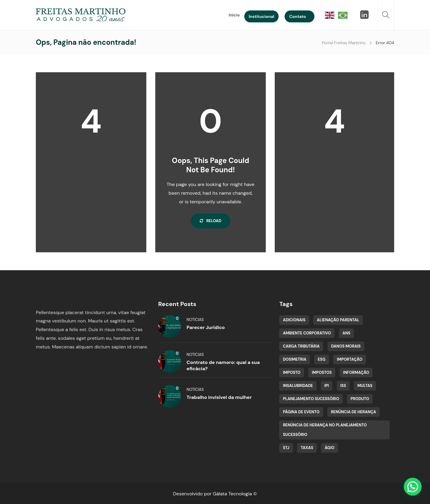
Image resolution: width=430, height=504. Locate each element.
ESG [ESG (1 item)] (322, 359)
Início (234, 15)
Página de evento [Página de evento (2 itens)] (301, 412)
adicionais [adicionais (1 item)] (294, 320)
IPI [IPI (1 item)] (327, 386)
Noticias (195, 320)
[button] (413, 487)
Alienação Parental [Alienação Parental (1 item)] (338, 320)
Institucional (262, 16)
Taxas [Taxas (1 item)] (307, 448)
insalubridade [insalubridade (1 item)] (298, 386)
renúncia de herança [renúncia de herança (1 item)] (353, 412)
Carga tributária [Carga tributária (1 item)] (301, 346)
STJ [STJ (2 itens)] (286, 448)
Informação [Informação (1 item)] (356, 372)
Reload (211, 221)
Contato (297, 16)
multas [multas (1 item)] (365, 386)
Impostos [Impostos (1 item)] (322, 372)
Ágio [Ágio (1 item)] (330, 448)
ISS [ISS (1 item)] (343, 386)
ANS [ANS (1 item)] (347, 333)
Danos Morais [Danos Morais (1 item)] (346, 346)
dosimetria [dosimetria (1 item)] (295, 359)
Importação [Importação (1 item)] (350, 359)
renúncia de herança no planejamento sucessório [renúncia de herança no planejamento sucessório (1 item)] (325, 430)
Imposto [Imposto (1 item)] (292, 372)
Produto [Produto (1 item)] (360, 399)
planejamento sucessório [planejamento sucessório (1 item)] (311, 399)
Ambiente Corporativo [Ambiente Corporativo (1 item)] (307, 333)
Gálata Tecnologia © (235, 494)
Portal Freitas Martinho (344, 43)
